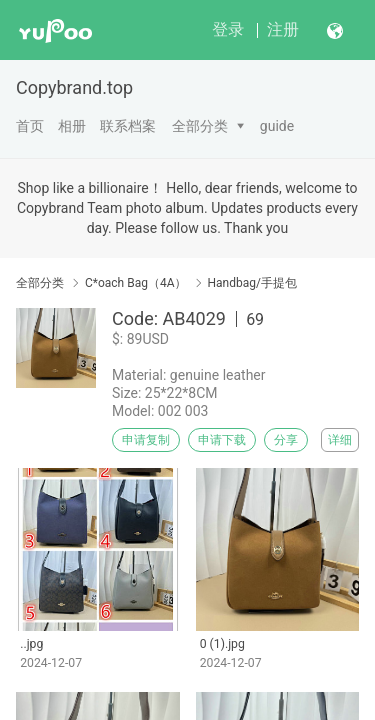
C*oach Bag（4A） (136, 283)
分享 (286, 440)
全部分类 (200, 126)
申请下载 (222, 440)
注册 (283, 29)
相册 (72, 126)
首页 (30, 126)
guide (277, 126)
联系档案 (128, 126)
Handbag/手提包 (252, 283)
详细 (340, 440)
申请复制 (146, 440)
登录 (228, 29)
